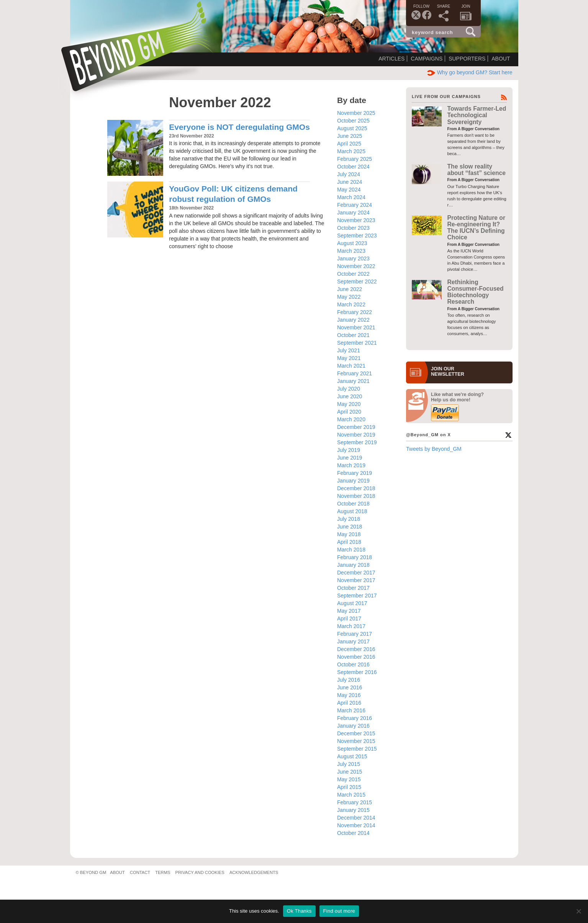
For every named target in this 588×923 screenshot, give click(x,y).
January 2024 (353, 213)
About (501, 59)
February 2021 (355, 373)
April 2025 (349, 144)
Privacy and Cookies (200, 872)
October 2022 (353, 274)
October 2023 (353, 228)
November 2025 (356, 113)
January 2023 (353, 259)
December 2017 (356, 573)
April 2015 (349, 787)
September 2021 (357, 343)
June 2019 (350, 458)
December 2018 (356, 488)
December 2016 (356, 649)
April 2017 (349, 619)
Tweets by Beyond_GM (434, 449)
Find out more (339, 911)
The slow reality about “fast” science (477, 170)
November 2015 (356, 741)
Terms (163, 872)
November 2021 (356, 327)
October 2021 (353, 335)
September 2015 (357, 749)
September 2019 (357, 442)
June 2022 (350, 289)
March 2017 (351, 626)
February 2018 (355, 557)
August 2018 (352, 511)
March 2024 (351, 197)
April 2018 (349, 542)
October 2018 (353, 504)
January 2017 (353, 642)
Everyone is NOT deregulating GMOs (239, 127)
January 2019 (353, 481)
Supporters (467, 59)
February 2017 (355, 634)
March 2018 (351, 550)
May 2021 (349, 358)
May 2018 (349, 534)
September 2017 (357, 596)
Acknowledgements (254, 872)
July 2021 (349, 350)
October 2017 (353, 588)
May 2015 (349, 779)
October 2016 (353, 664)
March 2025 (351, 151)
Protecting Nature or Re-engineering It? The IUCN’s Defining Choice (477, 228)
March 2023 (351, 251)
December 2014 (356, 818)
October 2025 (353, 121)
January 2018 (353, 565)
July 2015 (349, 764)
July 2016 (349, 680)
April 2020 (349, 412)
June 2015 (350, 772)
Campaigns (427, 59)
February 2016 (355, 718)
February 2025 (355, 159)
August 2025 (352, 128)
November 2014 (356, 825)
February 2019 (355, 473)
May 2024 (349, 190)
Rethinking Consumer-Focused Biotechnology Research (476, 292)
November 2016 (356, 657)
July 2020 (349, 389)
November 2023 (356, 220)
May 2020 (349, 404)
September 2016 (357, 672)
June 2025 (350, 136)
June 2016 (350, 687)
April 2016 (349, 703)
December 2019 (356, 427)
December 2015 (356, 733)
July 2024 (349, 174)
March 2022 (351, 304)
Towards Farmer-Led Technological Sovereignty (477, 115)
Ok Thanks (299, 911)
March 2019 (351, 465)
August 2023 (352, 243)
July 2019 (349, 450)
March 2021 (351, 366)
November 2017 (356, 580)
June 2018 (350, 527)
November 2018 (356, 496)
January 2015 (353, 810)
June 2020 (350, 396)
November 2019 (356, 435)
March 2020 (351, 419)
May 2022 (349, 297)
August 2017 (352, 603)
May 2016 (349, 695)
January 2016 (353, 726)
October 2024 (353, 167)
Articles (391, 59)
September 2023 (357, 236)
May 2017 (349, 611)
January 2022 (353, 320)
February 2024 (355, 205)
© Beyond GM (91, 872)
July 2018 (349, 519)
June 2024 (350, 182)
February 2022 (355, 312)
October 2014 (353, 833)
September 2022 (357, 281)
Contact (140, 872)
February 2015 (355, 802)
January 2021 (353, 381)
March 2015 (351, 795)
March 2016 (351, 710)
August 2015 (352, 756)
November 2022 (356, 266)
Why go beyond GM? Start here (470, 72)
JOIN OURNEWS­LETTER (448, 371)
